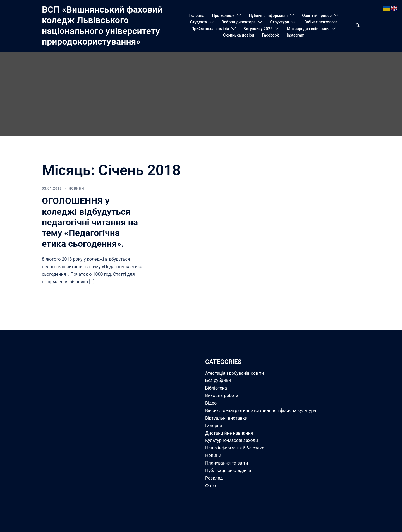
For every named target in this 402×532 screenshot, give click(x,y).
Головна (197, 16)
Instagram (296, 35)
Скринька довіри (239, 35)
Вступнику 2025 (258, 29)
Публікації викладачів (228, 471)
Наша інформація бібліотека (235, 448)
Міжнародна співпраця (308, 29)
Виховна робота (222, 396)
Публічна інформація (268, 16)
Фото (210, 486)
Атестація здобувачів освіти (235, 373)
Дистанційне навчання (229, 433)
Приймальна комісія (210, 29)
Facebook (270, 35)
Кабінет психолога (320, 22)
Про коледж (223, 16)
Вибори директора (239, 22)
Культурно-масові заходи (232, 440)
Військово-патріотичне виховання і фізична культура (261, 411)
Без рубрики (218, 380)
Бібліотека (216, 388)
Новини (76, 188)
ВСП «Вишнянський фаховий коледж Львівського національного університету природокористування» (102, 26)
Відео (211, 403)
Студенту (199, 22)
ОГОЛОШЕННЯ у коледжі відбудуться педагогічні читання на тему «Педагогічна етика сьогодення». (90, 222)
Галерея (214, 426)
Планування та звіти (227, 463)
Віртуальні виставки (226, 418)
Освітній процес (317, 16)
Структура (279, 22)
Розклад (214, 478)
